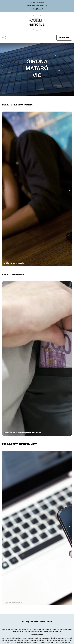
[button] (64, 38)
